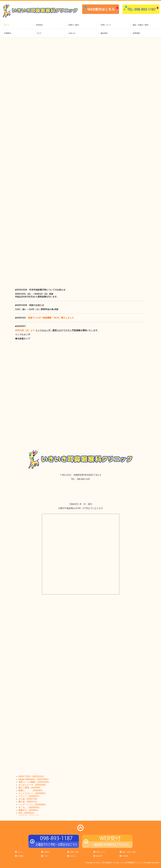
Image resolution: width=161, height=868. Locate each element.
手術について (106, 25)
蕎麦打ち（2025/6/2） (29, 810)
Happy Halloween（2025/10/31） (34, 779)
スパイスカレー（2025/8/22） (33, 793)
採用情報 (136, 33)
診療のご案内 (74, 25)
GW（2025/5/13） (27, 813)
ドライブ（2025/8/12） (30, 796)
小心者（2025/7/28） (29, 799)
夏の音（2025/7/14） (29, 802)
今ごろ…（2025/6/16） (30, 807)
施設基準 (104, 33)
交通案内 (7, 33)
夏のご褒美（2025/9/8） (30, 788)
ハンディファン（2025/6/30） (33, 805)
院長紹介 (40, 25)
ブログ (39, 33)
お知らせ (72, 33)
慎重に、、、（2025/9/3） (31, 790)
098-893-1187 (84, 479)
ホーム (7, 25)
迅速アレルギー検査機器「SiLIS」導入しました (51, 318)
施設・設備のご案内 (141, 25)
